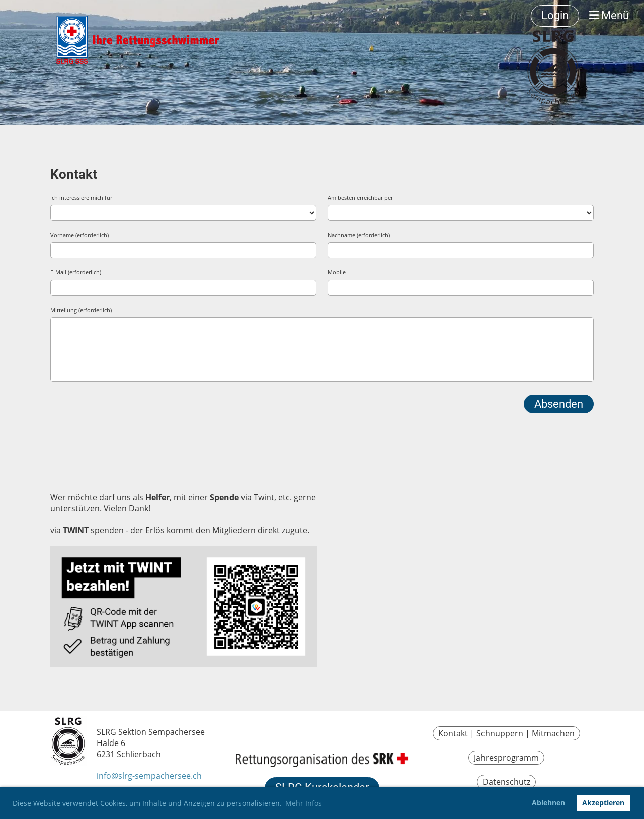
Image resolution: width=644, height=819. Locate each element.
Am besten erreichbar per (360, 198)
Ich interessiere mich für (81, 198)
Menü (609, 15)
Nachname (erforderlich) (359, 235)
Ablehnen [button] (548, 803)
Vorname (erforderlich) (79, 235)
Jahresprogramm (506, 758)
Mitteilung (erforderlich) (81, 310)
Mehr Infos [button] (304, 803)
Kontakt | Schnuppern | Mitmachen (506, 733)
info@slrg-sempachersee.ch (149, 776)
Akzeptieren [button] (603, 803)
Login (555, 15)
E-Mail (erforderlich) (76, 272)
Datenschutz (506, 782)
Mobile (337, 272)
